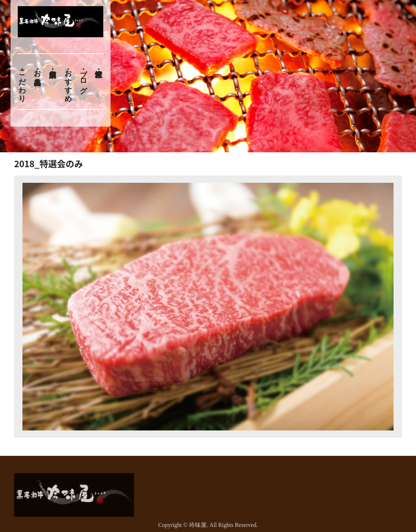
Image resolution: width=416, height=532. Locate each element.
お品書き (37, 73)
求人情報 (349, 490)
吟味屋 (198, 527)
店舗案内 (265, 490)
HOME (178, 490)
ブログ (84, 77)
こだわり (22, 82)
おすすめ (68, 82)
